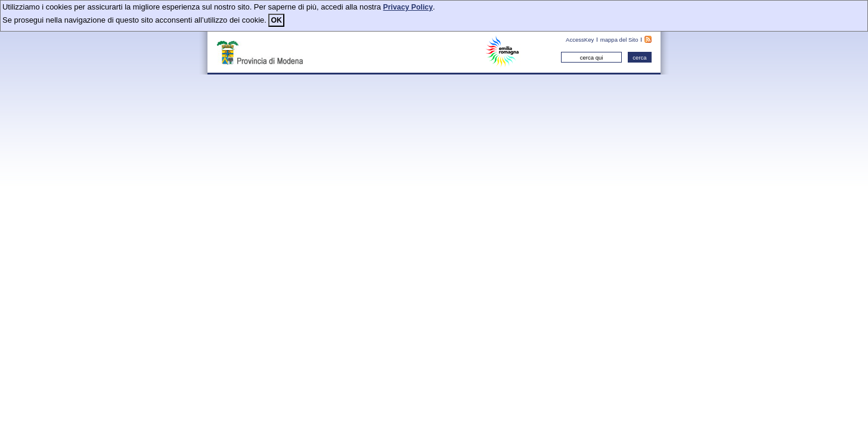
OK (276, 20)
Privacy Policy (408, 7)
